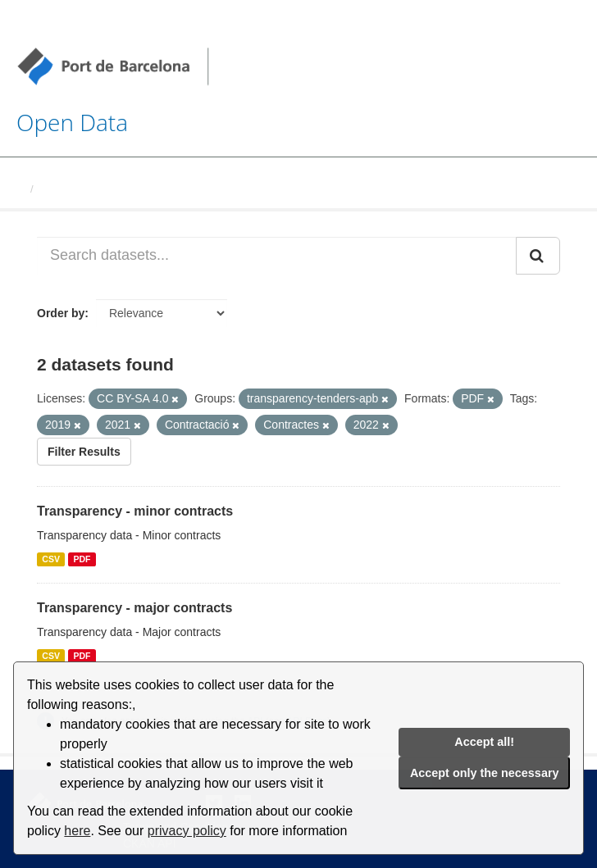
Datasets (62, 189)
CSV (51, 559)
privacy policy (187, 831)
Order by (61, 313)
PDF (82, 559)
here (77, 831)
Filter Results (84, 452)
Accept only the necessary (485, 773)
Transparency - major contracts (134, 608)
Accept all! (484, 742)
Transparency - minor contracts (135, 511)
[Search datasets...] (277, 256)
